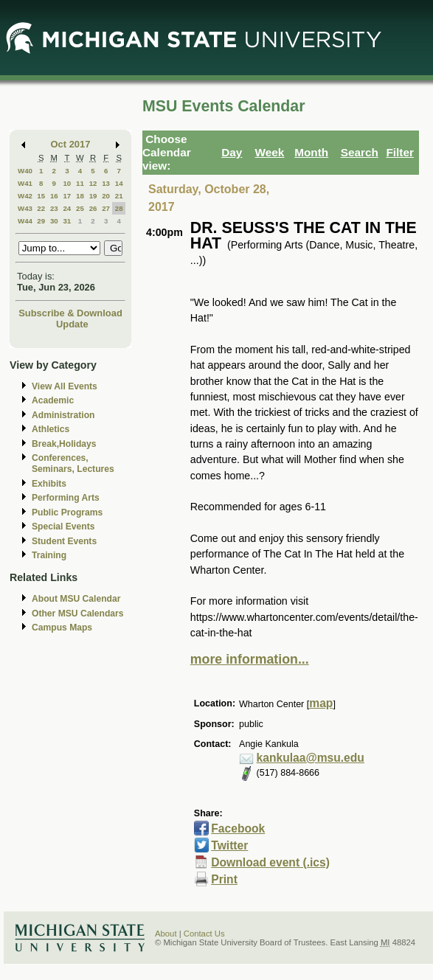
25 (80, 208)
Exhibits (49, 484)
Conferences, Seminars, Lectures (73, 463)
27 (106, 208)
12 (93, 183)
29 (41, 221)
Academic (53, 400)
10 (67, 183)
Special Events (63, 527)
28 (119, 208)
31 (67, 221)
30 (54, 221)
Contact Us (204, 934)
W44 (25, 221)
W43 (25, 208)
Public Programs (67, 512)
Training (49, 555)
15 (41, 196)
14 (119, 183)
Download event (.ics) (270, 862)
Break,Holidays (64, 444)
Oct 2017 (71, 144)
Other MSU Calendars (78, 614)
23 (54, 208)
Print (224, 879)
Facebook (238, 828)
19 (93, 196)
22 (41, 208)
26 (93, 208)
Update (72, 324)
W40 (25, 171)
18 (80, 196)
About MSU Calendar (76, 599)
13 (106, 183)
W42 (25, 196)
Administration (63, 415)
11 (80, 183)
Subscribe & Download (70, 313)
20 (106, 196)
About (166, 934)
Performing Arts (66, 498)
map (321, 703)
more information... (250, 659)
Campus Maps (62, 628)
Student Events (64, 541)
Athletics (51, 429)
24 (67, 208)
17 (67, 196)
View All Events (65, 386)
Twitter (229, 845)
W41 (25, 183)
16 (54, 196)
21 (119, 196)
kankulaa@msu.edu (311, 758)
